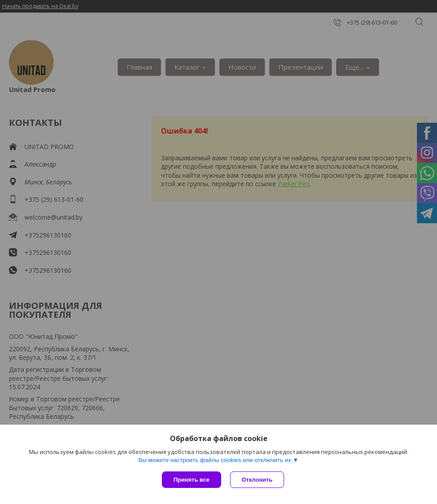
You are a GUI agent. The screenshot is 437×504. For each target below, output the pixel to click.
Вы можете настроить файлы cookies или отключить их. (215, 460)
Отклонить (257, 480)
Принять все (192, 480)
